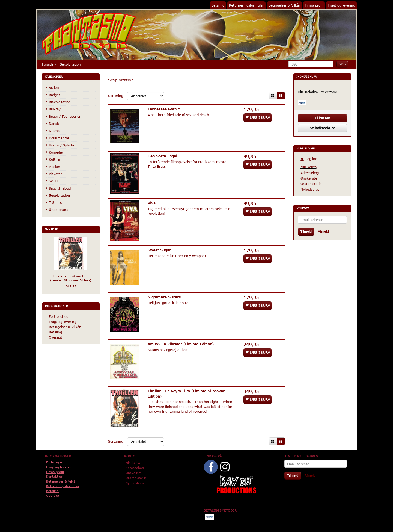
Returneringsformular (246, 5)
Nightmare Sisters (165, 296)
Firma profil (314, 5)
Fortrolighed (59, 316)
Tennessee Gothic (164, 109)
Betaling (218, 5)
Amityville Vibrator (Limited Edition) (181, 342)
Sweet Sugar (160, 249)
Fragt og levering (341, 5)
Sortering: (116, 96)
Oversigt (56, 337)
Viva (152, 202)
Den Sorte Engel (163, 156)
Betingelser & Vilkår (284, 5)
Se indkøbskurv (322, 128)
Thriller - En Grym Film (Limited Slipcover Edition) (71, 278)
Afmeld (323, 231)
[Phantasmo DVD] (89, 34)
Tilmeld (306, 231)
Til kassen (322, 118)
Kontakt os (54, 474)
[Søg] (342, 64)
